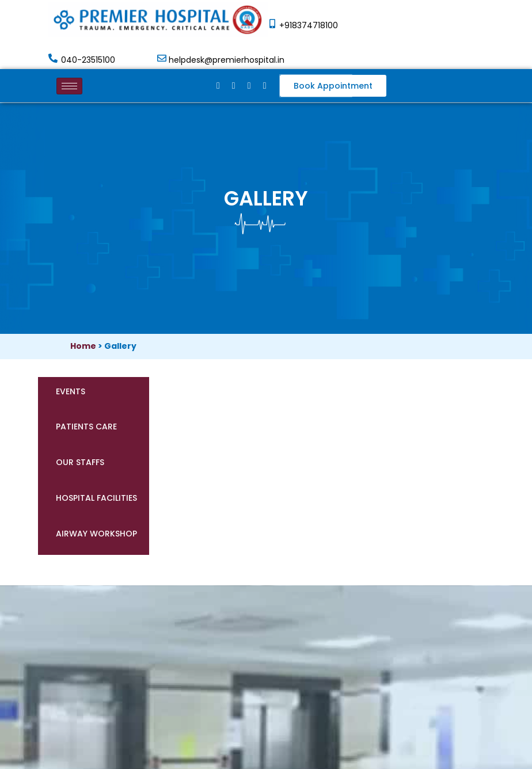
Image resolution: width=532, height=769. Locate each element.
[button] (333, 86)
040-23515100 (88, 60)
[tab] (94, 395)
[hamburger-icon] (69, 86)
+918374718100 (309, 25)
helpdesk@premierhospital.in (227, 60)
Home (83, 346)
